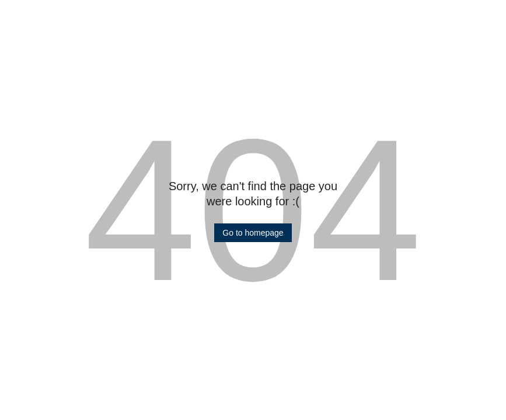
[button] (253, 233)
